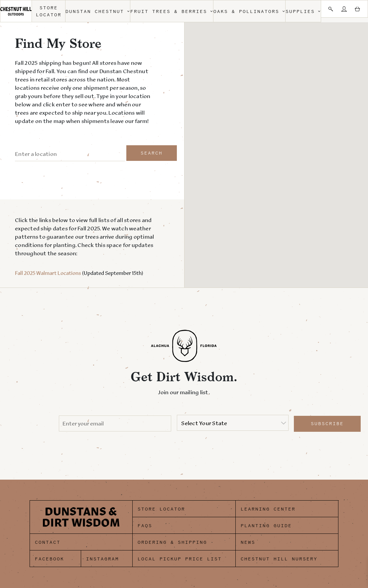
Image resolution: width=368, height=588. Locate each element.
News (248, 542)
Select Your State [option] (204, 423)
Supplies (303, 11)
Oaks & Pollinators (249, 11)
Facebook (50, 559)
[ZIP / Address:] (70, 154)
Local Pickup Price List (180, 559)
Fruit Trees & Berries (172, 11)
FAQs (145, 526)
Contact (48, 542)
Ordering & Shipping (172, 542)
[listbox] (233, 423)
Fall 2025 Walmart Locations (48, 273)
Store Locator (49, 11)
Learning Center (268, 509)
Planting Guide (266, 526)
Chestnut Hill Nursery (279, 559)
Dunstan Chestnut (98, 11)
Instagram (103, 559)
